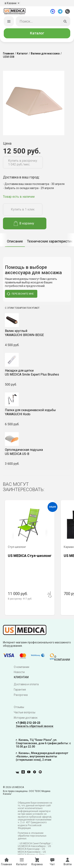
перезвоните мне (20, 294)
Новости (19, 672)
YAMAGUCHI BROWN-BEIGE (37, 333)
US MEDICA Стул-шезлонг (30, 556)
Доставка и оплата (26, 684)
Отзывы (19, 707)
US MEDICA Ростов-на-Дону (32, 853)
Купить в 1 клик (23, 210)
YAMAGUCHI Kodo (37, 412)
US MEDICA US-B (37, 452)
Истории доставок (26, 718)
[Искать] (65, 21)
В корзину (24, 223)
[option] (15, 240)
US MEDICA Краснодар (34, 848)
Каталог (37, 33)
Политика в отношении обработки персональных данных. (32, 836)
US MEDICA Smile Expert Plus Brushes (37, 373)
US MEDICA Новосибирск (32, 846)
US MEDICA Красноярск (31, 851)
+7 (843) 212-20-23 (28, 723)
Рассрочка (21, 695)
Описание (15, 241)
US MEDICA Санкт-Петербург (35, 843)
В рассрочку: (20, 599)
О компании (22, 667)
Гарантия (20, 690)
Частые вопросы (25, 712)
